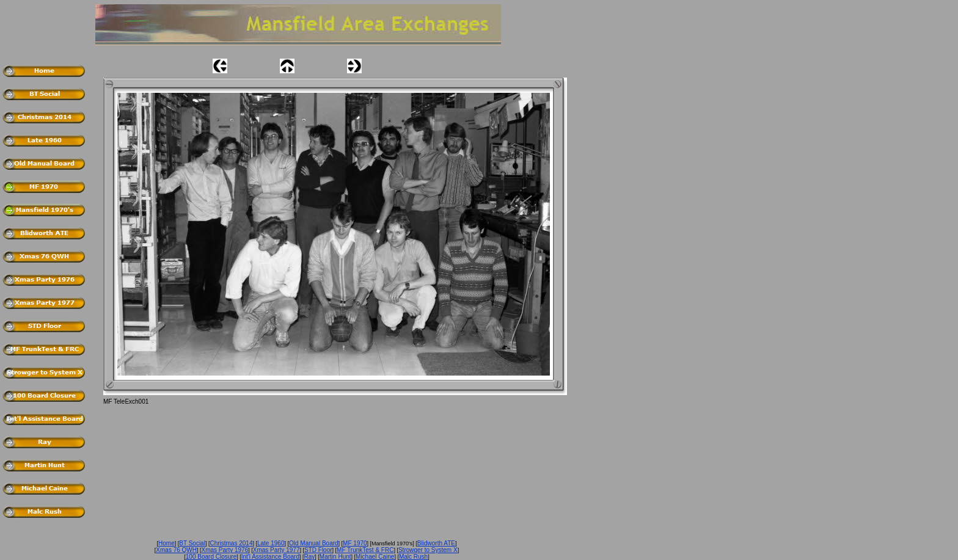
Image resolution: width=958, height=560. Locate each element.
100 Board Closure (211, 557)
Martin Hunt (335, 557)
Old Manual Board (314, 543)
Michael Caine (375, 557)
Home (166, 543)
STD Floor (318, 550)
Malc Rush (413, 557)
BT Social (192, 543)
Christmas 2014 (231, 543)
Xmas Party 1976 (225, 550)
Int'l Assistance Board (270, 557)
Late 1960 (271, 543)
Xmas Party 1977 (276, 550)
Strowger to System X (428, 550)
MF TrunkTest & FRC (365, 550)
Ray (310, 557)
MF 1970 (355, 543)
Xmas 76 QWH (176, 550)
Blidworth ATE (436, 543)
